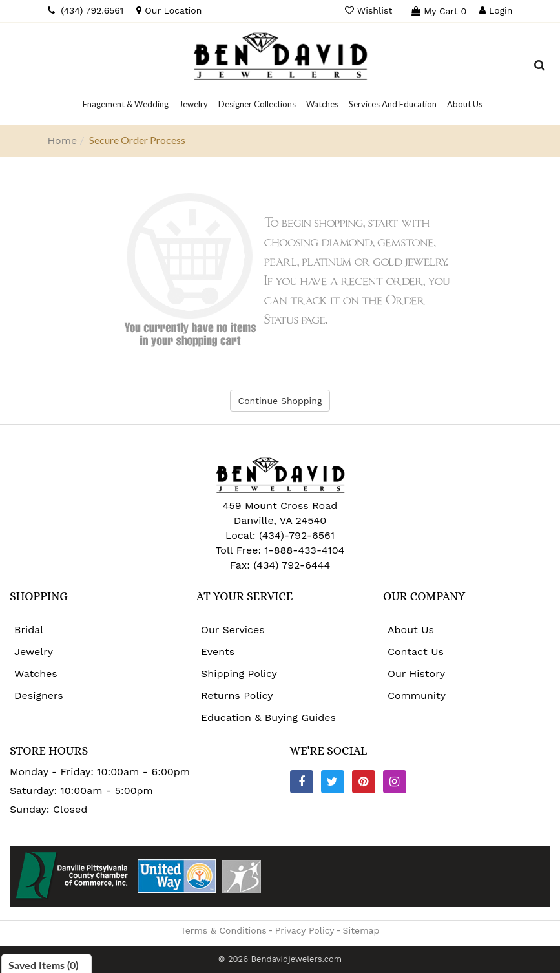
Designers (39, 696)
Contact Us (416, 652)
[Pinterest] (364, 782)
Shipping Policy (239, 674)
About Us (411, 630)
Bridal (29, 630)
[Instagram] (395, 782)
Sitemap (361, 930)
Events (218, 652)
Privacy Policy (305, 930)
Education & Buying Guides (268, 717)
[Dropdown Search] (540, 67)
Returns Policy (237, 696)
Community (417, 696)
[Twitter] (333, 782)
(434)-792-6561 (295, 535)
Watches (36, 674)
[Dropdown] (126, 104)
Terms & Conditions (224, 930)
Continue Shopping (280, 401)
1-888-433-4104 (304, 550)
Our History (416, 674)
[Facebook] (302, 782)
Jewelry (34, 652)
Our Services (233, 630)
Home (63, 141)
